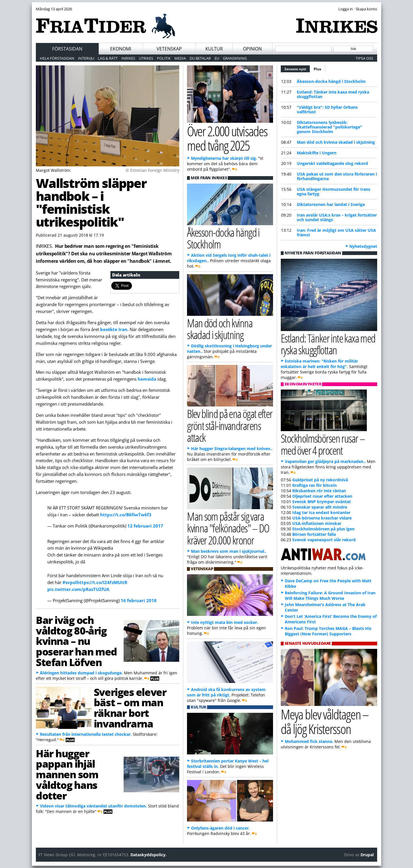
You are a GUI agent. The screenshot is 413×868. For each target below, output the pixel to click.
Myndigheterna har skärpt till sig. (224, 158)
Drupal (367, 855)
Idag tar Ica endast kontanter (321, 512)
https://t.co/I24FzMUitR (102, 582)
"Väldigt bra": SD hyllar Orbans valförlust (327, 109)
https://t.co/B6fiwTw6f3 (126, 515)
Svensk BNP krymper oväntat (322, 502)
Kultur (214, 49)
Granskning (235, 58)
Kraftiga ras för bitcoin (314, 485)
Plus (317, 69)
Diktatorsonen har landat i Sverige (331, 204)
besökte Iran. (114, 329)
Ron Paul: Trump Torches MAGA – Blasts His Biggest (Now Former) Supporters (328, 631)
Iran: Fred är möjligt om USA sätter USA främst (336, 232)
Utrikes (146, 58)
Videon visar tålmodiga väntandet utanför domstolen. (93, 806)
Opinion (252, 49)
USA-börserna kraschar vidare (322, 518)
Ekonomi (121, 49)
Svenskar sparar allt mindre (320, 507)
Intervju (86, 58)
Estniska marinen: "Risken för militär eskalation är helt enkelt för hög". (319, 364)
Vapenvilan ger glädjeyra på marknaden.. (325, 461)
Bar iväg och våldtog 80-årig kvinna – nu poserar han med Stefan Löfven (76, 641)
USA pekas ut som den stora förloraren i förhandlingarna (337, 176)
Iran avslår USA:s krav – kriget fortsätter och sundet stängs (337, 217)
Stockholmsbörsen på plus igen (323, 529)
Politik (164, 58)
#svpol (70, 582)
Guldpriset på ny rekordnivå (320, 480)
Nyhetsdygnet (363, 246)
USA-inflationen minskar (317, 523)
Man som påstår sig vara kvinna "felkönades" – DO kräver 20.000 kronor (228, 528)
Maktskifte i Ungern (317, 153)
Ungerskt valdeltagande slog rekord (332, 163)
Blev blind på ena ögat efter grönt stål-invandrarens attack (230, 425)
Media (180, 58)
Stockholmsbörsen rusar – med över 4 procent (323, 444)
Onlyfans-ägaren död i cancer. (220, 828)
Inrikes (128, 58)
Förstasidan (67, 49)
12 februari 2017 (145, 526)
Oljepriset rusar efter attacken (322, 496)
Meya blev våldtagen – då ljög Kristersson (325, 721)
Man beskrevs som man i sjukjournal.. (229, 551)
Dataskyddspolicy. (149, 855)
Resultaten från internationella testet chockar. (86, 734)
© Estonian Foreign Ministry (152, 170)
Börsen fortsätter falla (314, 534)
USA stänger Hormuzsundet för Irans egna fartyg (334, 191)
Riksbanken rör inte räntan (319, 491)
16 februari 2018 (139, 600)
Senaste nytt (297, 68)
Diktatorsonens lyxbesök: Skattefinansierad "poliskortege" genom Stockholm (330, 127)
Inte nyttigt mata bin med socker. (225, 622)
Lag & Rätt (108, 58)
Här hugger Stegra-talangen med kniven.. (232, 448)
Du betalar (200, 58)
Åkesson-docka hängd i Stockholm (331, 81)
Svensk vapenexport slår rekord (324, 540)
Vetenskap (169, 49)
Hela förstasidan (57, 58)
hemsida (148, 379)
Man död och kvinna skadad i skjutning (336, 142)
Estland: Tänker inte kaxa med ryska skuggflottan (333, 94)
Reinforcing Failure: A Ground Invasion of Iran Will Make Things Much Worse (330, 595)
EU (217, 58)
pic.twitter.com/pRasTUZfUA (78, 589)
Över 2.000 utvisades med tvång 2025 (227, 138)
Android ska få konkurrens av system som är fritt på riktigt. (226, 692)
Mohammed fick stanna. (309, 741)
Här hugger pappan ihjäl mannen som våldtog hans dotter (67, 774)
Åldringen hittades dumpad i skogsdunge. (81, 673)
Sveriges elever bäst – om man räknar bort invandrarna (130, 708)
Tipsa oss (364, 58)
